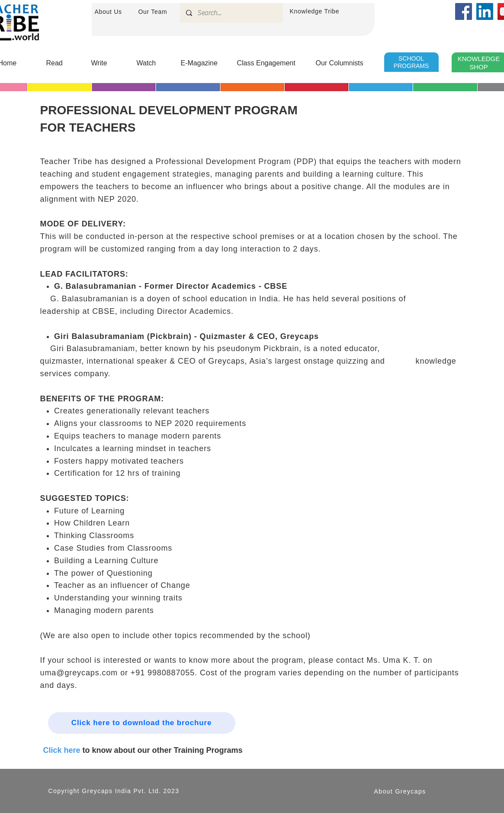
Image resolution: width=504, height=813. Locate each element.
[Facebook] (464, 11)
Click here (62, 750)
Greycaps (97, 791)
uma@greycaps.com (79, 673)
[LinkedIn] (485, 11)
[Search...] (231, 13)
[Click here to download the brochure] (142, 723)
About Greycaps (400, 791)
